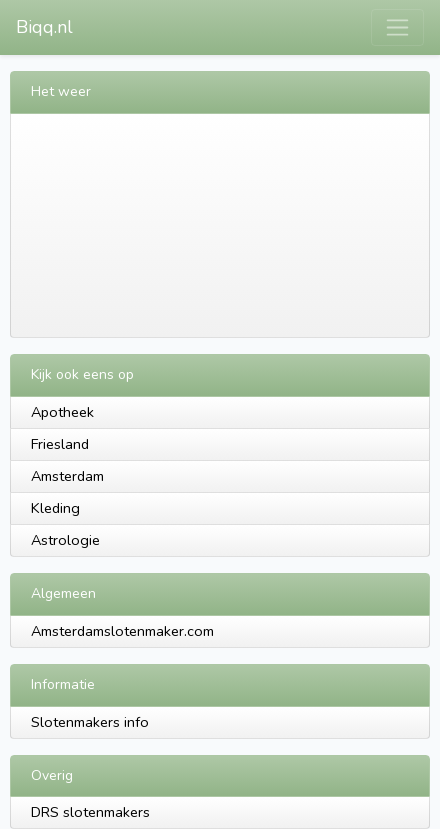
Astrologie (65, 540)
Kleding (55, 508)
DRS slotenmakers (90, 812)
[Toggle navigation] (397, 27)
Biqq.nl (44, 27)
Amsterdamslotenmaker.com (122, 631)
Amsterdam (67, 476)
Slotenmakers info (90, 722)
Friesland (60, 444)
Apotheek (62, 412)
